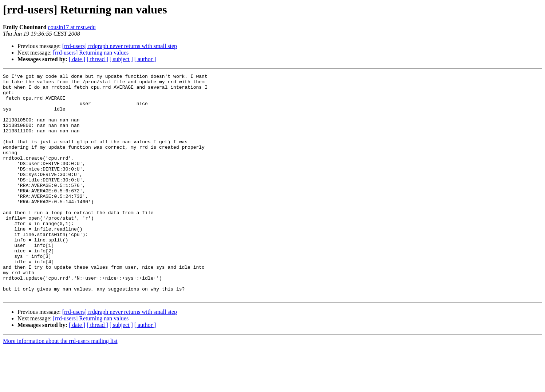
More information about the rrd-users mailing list (60, 386)
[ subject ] (121, 59)
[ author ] (145, 59)
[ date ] (77, 59)
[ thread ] (97, 59)
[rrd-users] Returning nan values (91, 53)
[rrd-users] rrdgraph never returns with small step (120, 46)
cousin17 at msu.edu (72, 27)
